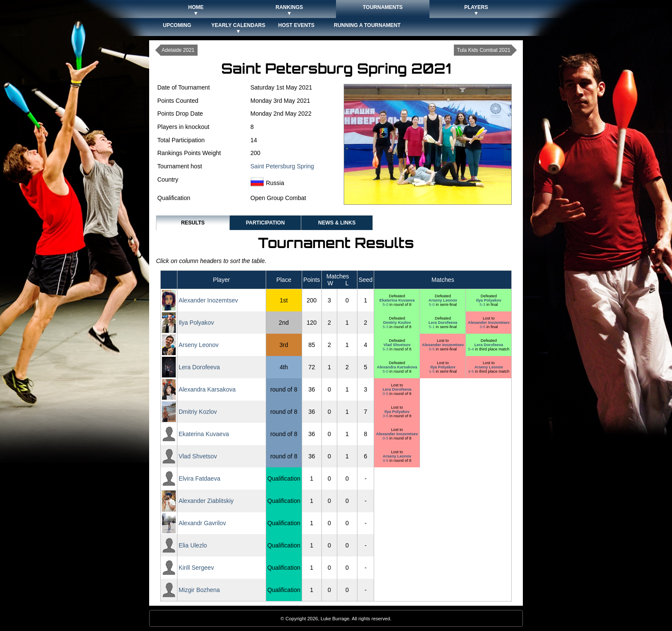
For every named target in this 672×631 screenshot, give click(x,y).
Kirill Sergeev (196, 568)
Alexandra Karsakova (397, 367)
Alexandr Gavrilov (202, 523)
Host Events (296, 25)
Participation (265, 223)
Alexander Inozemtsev (208, 300)
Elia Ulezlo (193, 545)
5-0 (386, 305)
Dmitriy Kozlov (397, 323)
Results (193, 223)
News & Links (337, 223)
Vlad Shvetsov (397, 345)
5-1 (432, 327)
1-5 (432, 371)
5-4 (471, 349)
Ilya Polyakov (489, 300)
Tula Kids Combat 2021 (484, 50)
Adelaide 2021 (178, 50)
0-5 (432, 349)
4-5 (471, 371)
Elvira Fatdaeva (199, 478)
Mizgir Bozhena (199, 590)
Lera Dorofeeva (443, 323)
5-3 (483, 305)
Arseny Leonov (443, 300)
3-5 (483, 327)
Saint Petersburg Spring (282, 166)
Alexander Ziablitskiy (206, 501)
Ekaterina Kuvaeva (397, 300)
